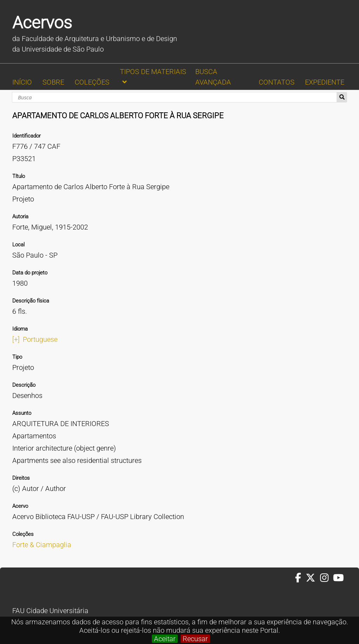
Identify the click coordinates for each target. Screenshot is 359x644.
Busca (342, 97)
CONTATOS (277, 82)
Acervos (42, 23)
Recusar (195, 639)
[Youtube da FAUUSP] (339, 578)
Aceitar (165, 639)
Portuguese (40, 339)
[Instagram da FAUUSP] (327, 578)
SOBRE (53, 82)
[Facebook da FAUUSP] (300, 578)
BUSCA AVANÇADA (213, 77)
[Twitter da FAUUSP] (313, 578)
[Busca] (174, 97)
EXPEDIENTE (325, 82)
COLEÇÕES (92, 82)
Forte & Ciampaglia (42, 545)
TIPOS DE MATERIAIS (153, 72)
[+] (16, 339)
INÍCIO (22, 82)
